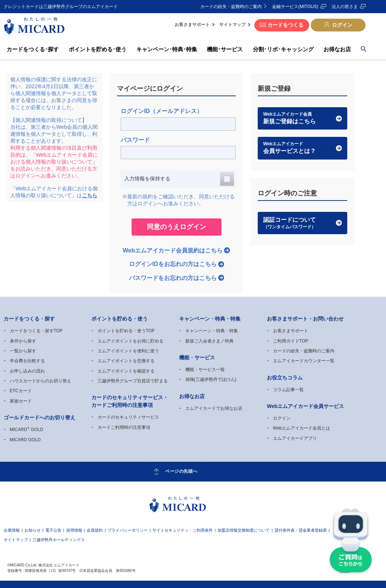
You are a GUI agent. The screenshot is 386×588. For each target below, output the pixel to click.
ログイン (342, 25)
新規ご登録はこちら (302, 118)
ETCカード (21, 391)
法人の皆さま (345, 7)
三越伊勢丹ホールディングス (59, 540)
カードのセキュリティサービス (128, 417)
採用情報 (74, 530)
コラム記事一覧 (288, 390)
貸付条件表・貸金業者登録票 (301, 530)
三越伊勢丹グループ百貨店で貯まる (133, 381)
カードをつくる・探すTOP (36, 331)
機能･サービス (225, 49)
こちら (90, 195)
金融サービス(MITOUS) (295, 7)
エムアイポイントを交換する (126, 361)
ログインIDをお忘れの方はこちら (173, 264)
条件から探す (23, 341)
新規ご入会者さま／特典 (209, 341)
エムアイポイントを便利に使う (128, 351)
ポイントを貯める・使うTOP (126, 331)
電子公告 (53, 530)
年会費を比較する (27, 361)
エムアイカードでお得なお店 (214, 408)
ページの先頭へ (181, 471)
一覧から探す (23, 351)
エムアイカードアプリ (295, 438)
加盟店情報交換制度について (244, 530)
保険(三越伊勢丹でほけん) (211, 379)
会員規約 (95, 530)
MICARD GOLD (27, 430)
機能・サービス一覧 (205, 370)
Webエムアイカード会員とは (302, 428)
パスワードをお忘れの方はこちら (173, 278)
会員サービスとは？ (302, 147)
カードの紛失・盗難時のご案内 (231, 7)
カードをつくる (285, 25)
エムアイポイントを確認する (126, 371)
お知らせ (33, 530)
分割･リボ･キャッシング (283, 49)
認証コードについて (302, 223)
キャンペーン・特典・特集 (212, 331)
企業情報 (12, 530)
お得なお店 (337, 49)
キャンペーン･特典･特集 (167, 49)
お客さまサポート (192, 25)
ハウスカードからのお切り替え (41, 381)
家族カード (21, 401)
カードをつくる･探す (33, 49)
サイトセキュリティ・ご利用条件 (183, 530)
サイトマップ (232, 25)
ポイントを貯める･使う (98, 49)
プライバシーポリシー (128, 530)
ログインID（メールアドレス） (162, 111)
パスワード (135, 140)
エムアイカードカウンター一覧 (304, 361)
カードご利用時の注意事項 (124, 427)
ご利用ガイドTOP (291, 341)
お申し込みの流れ (27, 371)
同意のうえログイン (177, 227)
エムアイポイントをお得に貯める (130, 341)
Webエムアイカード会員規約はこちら (173, 250)
